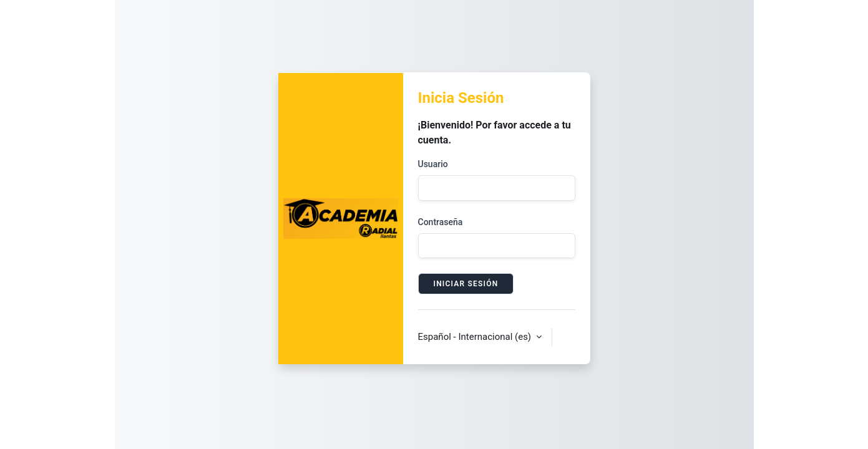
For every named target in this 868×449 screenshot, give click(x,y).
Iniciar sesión (466, 284)
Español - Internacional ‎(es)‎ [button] (476, 337)
